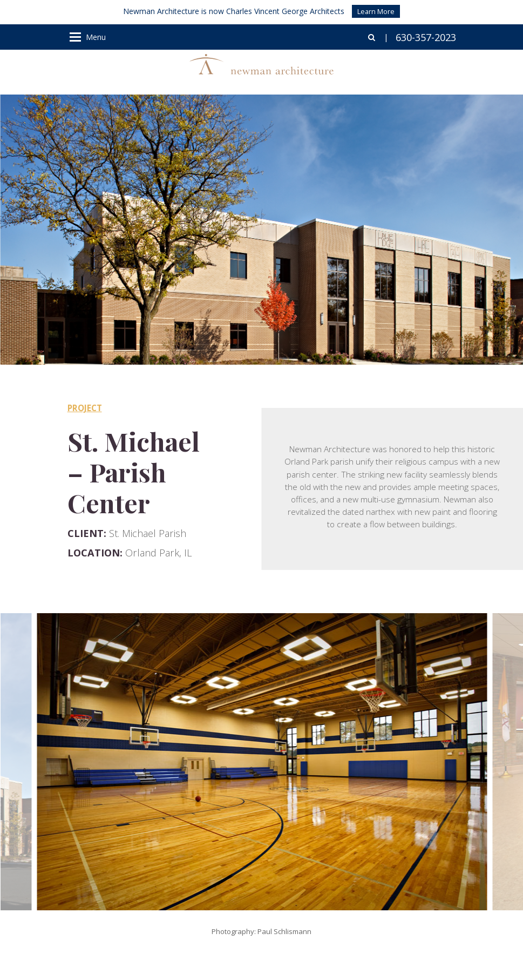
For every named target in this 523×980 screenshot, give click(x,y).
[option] (262, 762)
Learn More (376, 11)
